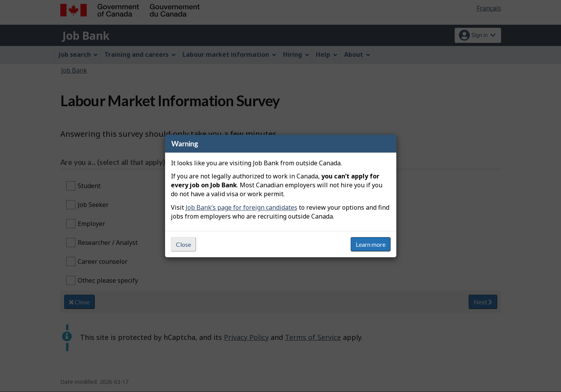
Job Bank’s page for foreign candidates (241, 207)
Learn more (371, 244)
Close (183, 244)
